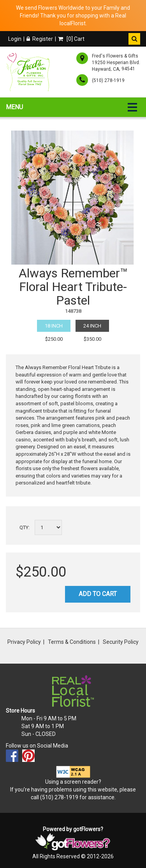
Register (40, 39)
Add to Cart (98, 594)
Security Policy (121, 642)
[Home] (29, 72)
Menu (14, 107)
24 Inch (92, 326)
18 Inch (54, 326)
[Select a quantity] (48, 527)
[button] (134, 39)
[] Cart (71, 39)
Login (15, 39)
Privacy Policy (24, 642)
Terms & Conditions (72, 642)
